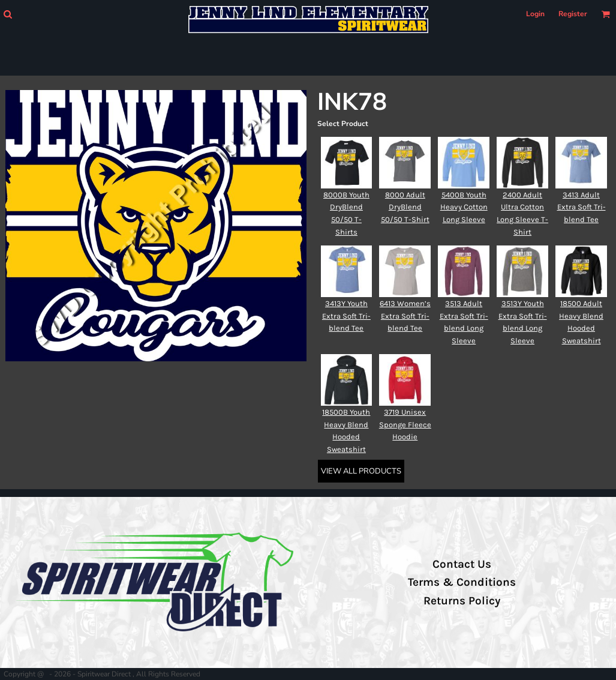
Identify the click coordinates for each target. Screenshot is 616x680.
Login (535, 14)
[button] (7, 14)
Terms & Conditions (462, 582)
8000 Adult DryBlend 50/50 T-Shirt (405, 207)
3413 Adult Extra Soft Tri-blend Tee (582, 207)
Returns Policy (462, 601)
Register (573, 14)
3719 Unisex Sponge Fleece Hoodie (405, 425)
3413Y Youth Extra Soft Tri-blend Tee (346, 316)
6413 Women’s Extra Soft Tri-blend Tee (405, 316)
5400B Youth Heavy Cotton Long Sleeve (464, 207)
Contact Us (462, 564)
